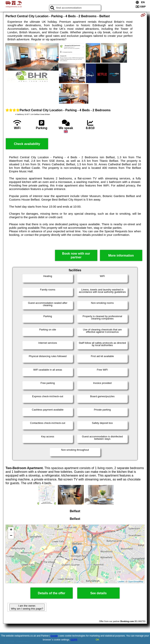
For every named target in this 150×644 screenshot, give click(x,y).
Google (54, 636)
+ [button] (11, 530)
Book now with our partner (76, 255)
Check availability (27, 144)
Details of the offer (52, 593)
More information (121, 256)
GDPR (74, 640)
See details (98, 593)
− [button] (11, 536)
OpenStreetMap (136, 582)
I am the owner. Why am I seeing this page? (27, 607)
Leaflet (121, 582)
